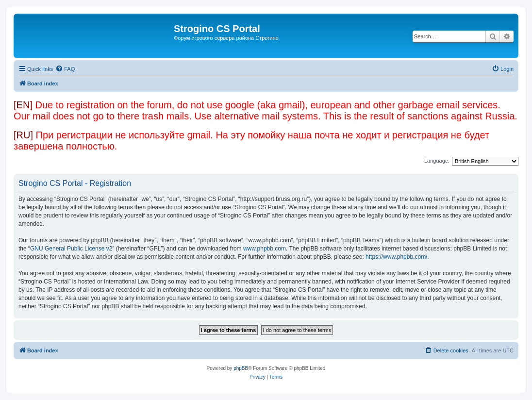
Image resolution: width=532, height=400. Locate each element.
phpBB (241, 368)
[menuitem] (65, 69)
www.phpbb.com (265, 249)
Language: (437, 161)
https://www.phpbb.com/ (396, 257)
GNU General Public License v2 (71, 249)
